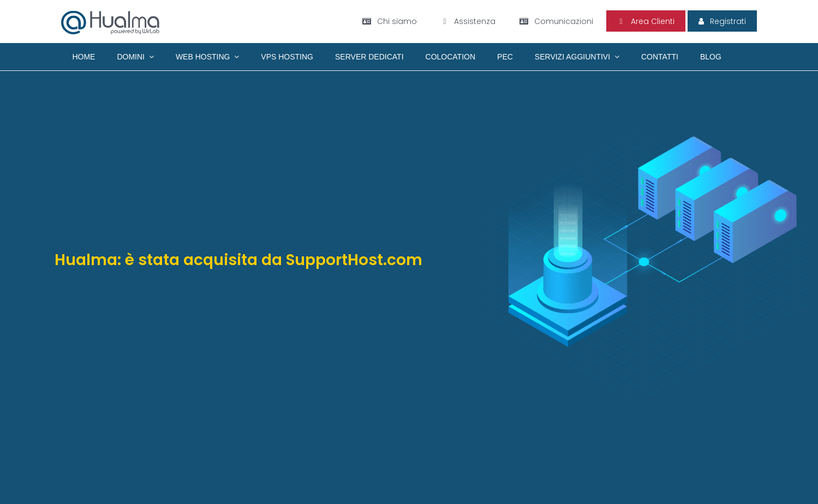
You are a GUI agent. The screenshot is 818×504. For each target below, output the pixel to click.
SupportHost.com (354, 260)
